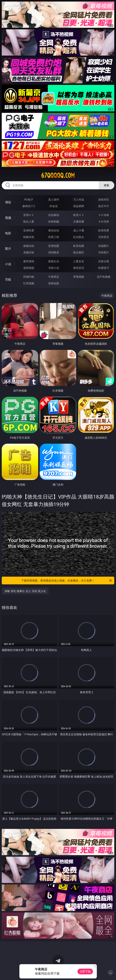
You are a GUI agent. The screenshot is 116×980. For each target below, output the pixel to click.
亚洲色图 (54, 246)
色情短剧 (54, 283)
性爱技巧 (104, 268)
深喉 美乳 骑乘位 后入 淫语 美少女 (25, 591)
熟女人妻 (29, 221)
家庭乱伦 (54, 261)
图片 (8, 249)
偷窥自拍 (29, 246)
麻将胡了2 (29, 206)
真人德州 (54, 199)
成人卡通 (79, 230)
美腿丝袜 (29, 252)
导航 (8, 279)
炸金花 (54, 206)
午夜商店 (54, 277)
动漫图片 (104, 246)
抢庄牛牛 (104, 206)
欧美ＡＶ (79, 215)
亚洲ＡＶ (29, 215)
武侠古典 (104, 261)
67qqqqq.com (58, 175)
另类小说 (54, 268)
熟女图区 (79, 252)
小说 (8, 264)
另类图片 (104, 252)
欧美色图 (79, 246)
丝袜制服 (54, 221)
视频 (8, 218)
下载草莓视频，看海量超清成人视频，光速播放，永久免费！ (67, 581)
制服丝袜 (29, 237)
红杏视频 (29, 283)
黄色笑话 (79, 268)
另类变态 (104, 237)
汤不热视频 (104, 277)
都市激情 (29, 261)
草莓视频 (79, 277)
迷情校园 (29, 268)
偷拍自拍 (54, 230)
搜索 (107, 185)
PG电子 (29, 199)
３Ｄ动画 (104, 215)
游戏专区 (104, 199)
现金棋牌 (79, 206)
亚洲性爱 (29, 230)
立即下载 (85, 971)
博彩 (8, 202)
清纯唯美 (54, 252)
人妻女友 (79, 261)
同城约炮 (29, 277)
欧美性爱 (104, 230)
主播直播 (79, 221)
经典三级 (54, 237)
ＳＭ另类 (104, 221)
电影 (8, 233)
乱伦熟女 (79, 237)
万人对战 (79, 199)
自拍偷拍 (54, 215)
